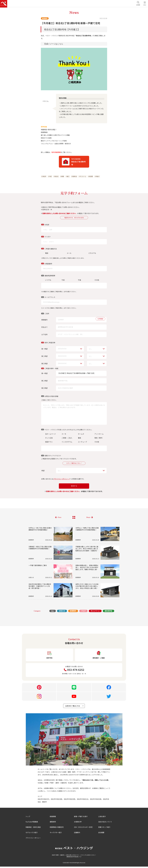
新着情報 (53, 818)
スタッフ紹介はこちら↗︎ (74, 464)
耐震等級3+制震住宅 (57, 829)
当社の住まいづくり (105, 823)
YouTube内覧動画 (32, 823)
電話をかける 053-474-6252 (74, 218)
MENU (144, 4)
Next (88, 518)
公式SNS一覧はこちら (75, 707)
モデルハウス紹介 (32, 834)
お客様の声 (78, 823)
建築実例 (53, 823)
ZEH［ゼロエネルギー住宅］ (84, 829)
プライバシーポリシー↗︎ (62, 479)
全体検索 (137, 4)
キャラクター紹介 (56, 834)
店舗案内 (77, 834)
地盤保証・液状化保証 (33, 829)
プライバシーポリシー (33, 839)
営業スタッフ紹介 (104, 829)
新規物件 (45, 18)
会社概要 (101, 834)
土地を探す (102, 818)
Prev (60, 518)
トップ (28, 818)
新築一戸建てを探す (81, 818)
